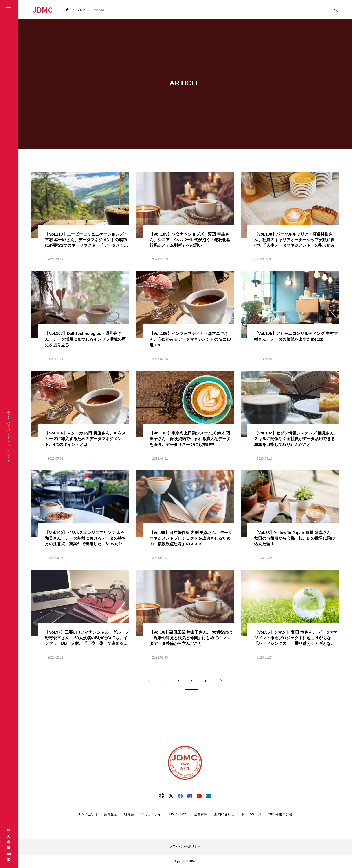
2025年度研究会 (280, 814)
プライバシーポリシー (185, 846)
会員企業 (110, 814)
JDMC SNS (178, 814)
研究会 (129, 814)
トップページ (251, 814)
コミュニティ (151, 814)
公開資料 (201, 814)
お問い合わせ (224, 814)
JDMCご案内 (87, 814)
